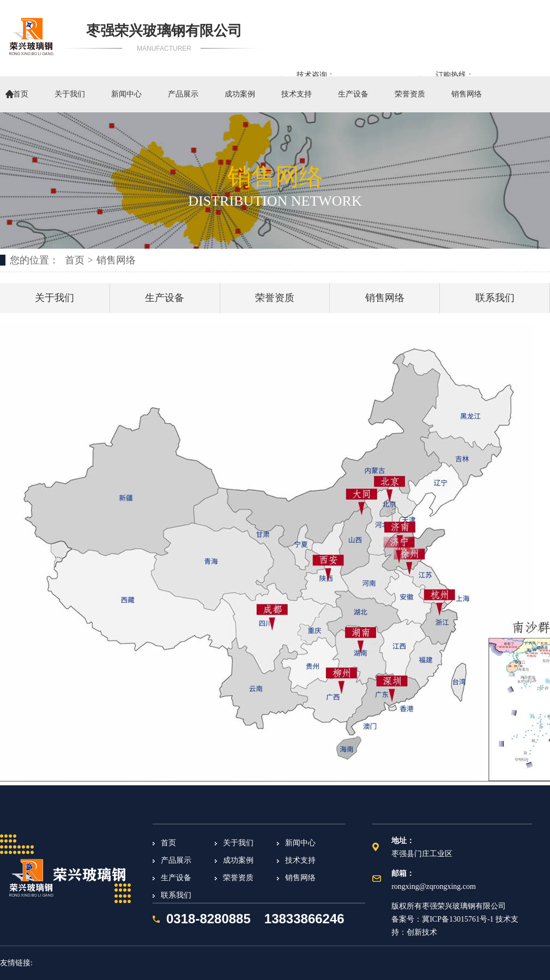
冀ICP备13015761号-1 (458, 919)
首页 (21, 94)
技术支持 (297, 94)
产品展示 (183, 94)
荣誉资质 (410, 94)
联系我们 (495, 298)
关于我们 (70, 94)
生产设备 (353, 94)
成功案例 (240, 94)
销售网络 (467, 94)
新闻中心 (126, 94)
